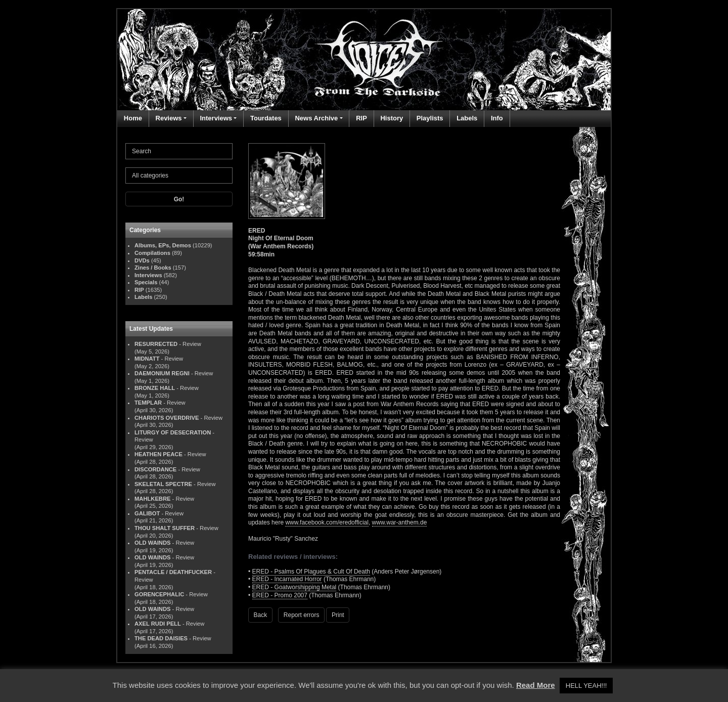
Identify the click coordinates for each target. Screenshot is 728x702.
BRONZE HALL (155, 388)
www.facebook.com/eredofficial (327, 522)
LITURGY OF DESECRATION (173, 432)
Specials (146, 282)
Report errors (302, 615)
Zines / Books (153, 268)
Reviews (169, 118)
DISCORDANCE (155, 469)
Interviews (216, 118)
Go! (179, 199)
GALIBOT (147, 513)
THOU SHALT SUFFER (165, 528)
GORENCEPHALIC (159, 594)
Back (261, 615)
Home (133, 118)
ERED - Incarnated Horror (287, 579)
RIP (361, 118)
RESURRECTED (156, 344)
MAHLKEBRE (152, 499)
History (392, 118)
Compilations (152, 253)
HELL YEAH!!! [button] (586, 686)
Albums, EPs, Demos (163, 245)
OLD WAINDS (152, 543)
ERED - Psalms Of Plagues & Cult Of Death (311, 572)
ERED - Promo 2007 (280, 595)
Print (338, 615)
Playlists (430, 118)
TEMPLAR (148, 403)
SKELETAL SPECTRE (163, 484)
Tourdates (266, 118)
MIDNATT (147, 359)
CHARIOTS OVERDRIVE (167, 418)
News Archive (316, 118)
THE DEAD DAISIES (161, 638)
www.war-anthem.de (400, 522)
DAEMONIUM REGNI (162, 373)
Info (497, 118)
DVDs (142, 260)
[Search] (179, 151)
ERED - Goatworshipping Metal (294, 587)
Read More (536, 685)
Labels (467, 118)
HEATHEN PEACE (158, 454)
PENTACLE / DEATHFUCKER (173, 572)
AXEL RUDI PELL (158, 624)
